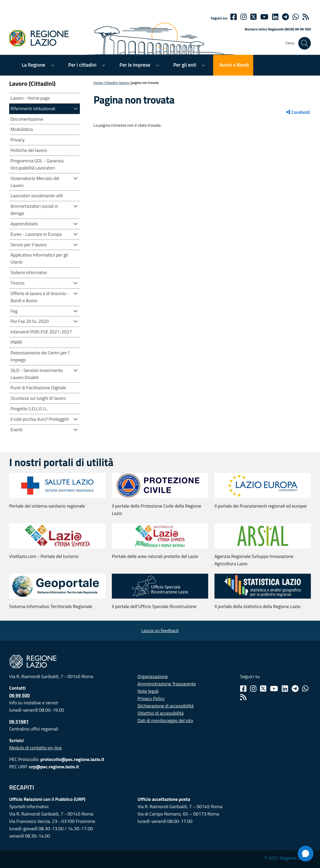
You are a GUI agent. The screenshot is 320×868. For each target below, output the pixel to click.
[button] (76, 108)
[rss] (306, 17)
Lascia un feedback (160, 630)
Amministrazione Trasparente (167, 684)
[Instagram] (244, 17)
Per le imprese (135, 65)
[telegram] (285, 17)
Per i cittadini (82, 65)
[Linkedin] (275, 17)
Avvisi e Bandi (234, 65)
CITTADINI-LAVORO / (118, 83)
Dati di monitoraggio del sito (165, 720)
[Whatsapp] (296, 17)
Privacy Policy (151, 698)
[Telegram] (295, 689)
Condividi (298, 112)
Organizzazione (153, 676)
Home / (99, 83)
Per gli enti (185, 65)
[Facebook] (234, 17)
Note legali (148, 691)
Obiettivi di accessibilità (161, 713)
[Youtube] (264, 17)
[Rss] (243, 697)
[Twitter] (253, 17)
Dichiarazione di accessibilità (165, 706)
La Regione (34, 65)
